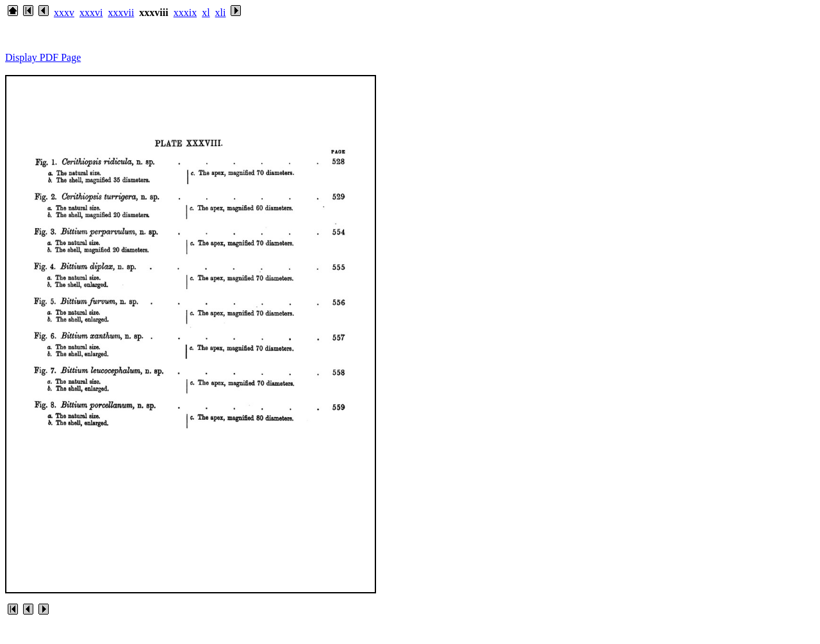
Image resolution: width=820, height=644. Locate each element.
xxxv (64, 12)
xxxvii (121, 12)
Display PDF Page (43, 57)
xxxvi (91, 12)
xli (221, 12)
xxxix (185, 12)
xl (206, 12)
